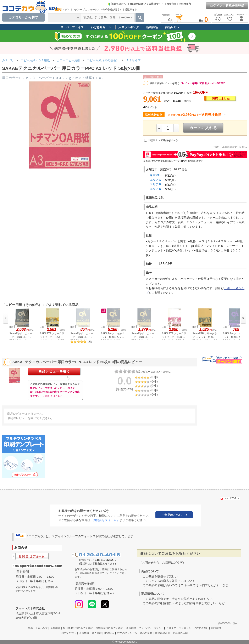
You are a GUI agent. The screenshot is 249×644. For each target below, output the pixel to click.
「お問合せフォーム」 (105, 520)
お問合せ (171, 4)
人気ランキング (129, 27)
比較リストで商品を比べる (163, 140)
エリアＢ (156, 184)
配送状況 (109, 633)
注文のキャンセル (127, 633)
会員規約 (131, 628)
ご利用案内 (185, 4)
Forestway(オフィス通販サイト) (146, 4)
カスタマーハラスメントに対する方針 (187, 628)
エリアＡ (156, 180)
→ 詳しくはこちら (52, 396)
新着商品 (152, 27)
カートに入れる (203, 128)
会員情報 (84, 633)
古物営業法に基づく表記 (109, 628)
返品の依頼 (146, 633)
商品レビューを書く (54, 371)
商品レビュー (174, 27)
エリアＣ (156, 189)
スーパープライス (72, 27)
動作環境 (216, 628)
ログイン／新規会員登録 (227, 6)
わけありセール (101, 27)
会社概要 (55, 628)
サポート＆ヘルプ (38, 628)
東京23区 (156, 175)
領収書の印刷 (162, 633)
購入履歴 (97, 633)
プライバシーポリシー (151, 628)
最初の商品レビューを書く (165, 83)
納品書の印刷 (180, 633)
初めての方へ (117, 4)
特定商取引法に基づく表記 (78, 628)
